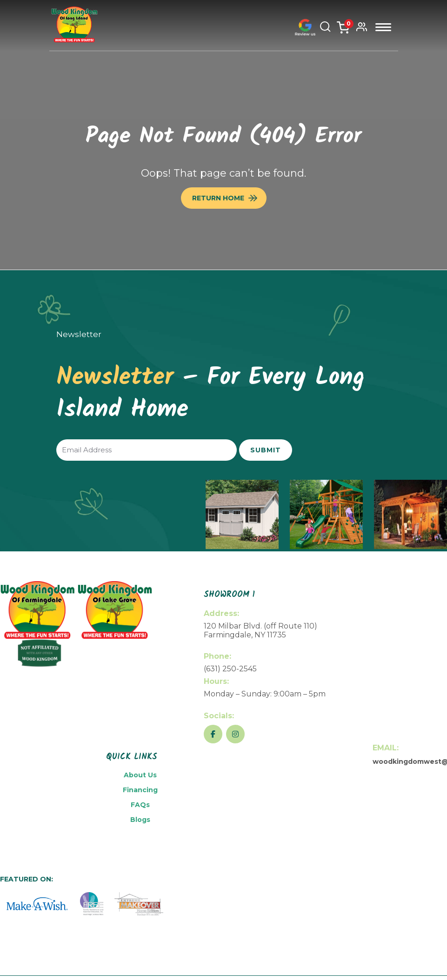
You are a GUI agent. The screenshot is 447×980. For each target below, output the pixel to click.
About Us (140, 775)
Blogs (140, 820)
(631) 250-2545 (230, 669)
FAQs (140, 805)
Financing (140, 790)
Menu (383, 27)
